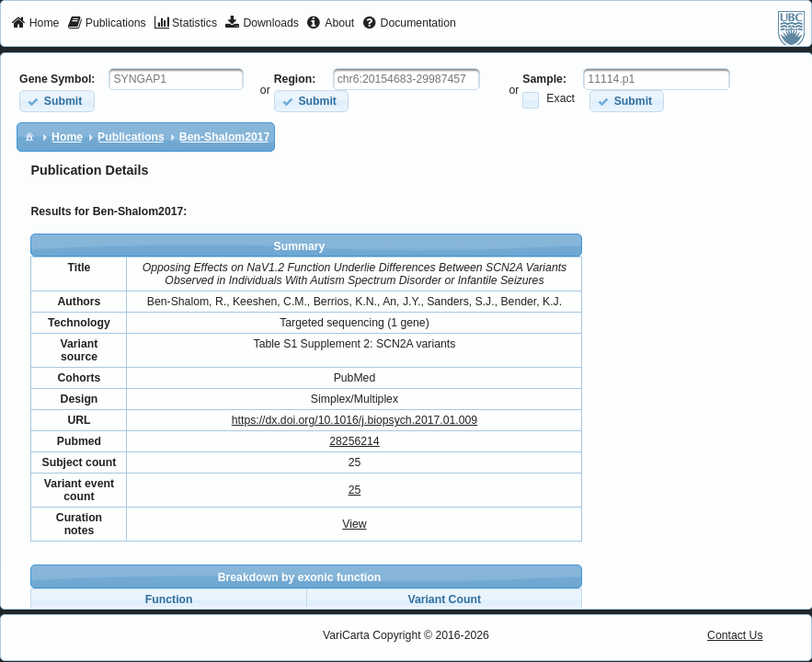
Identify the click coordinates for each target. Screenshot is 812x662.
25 (355, 490)
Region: (295, 79)
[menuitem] (35, 24)
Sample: (544, 79)
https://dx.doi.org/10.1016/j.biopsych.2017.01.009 (355, 420)
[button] (57, 101)
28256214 (354, 441)
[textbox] (176, 79)
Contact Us (735, 635)
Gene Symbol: (57, 79)
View (354, 524)
